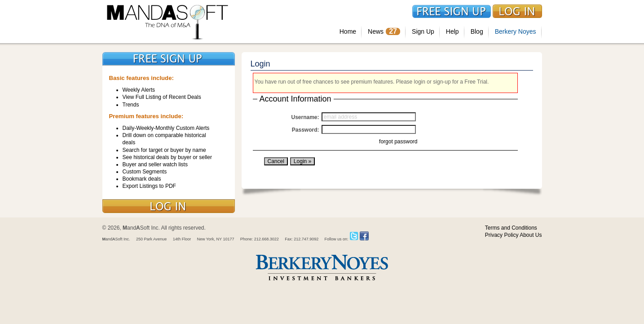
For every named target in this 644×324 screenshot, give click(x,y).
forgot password (398, 142)
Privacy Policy (502, 235)
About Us (531, 235)
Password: (306, 130)
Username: (305, 117)
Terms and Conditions (511, 228)
